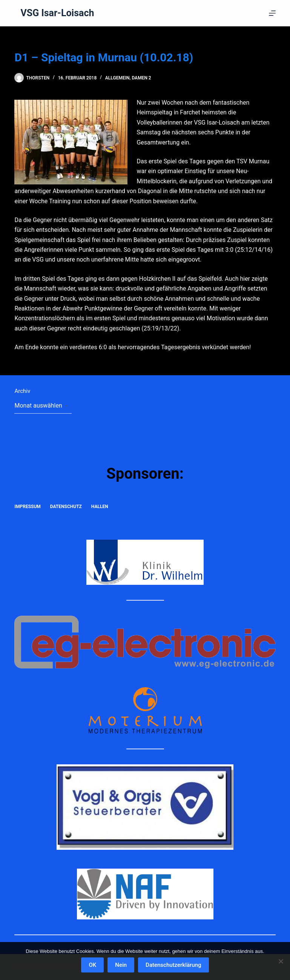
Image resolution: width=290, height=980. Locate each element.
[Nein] (281, 961)
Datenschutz (66, 507)
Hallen (100, 507)
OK (92, 965)
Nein (121, 965)
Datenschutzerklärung (173, 965)
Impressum (27, 507)
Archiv (22, 391)
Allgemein (117, 78)
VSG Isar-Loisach (57, 13)
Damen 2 (141, 78)
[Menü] (272, 13)
